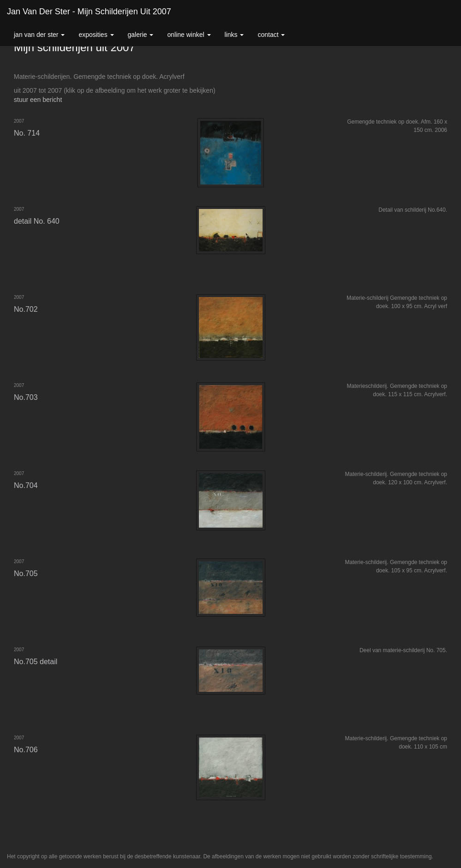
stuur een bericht (38, 100)
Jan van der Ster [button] (39, 35)
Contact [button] (271, 35)
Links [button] (234, 35)
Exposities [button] (96, 35)
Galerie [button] (141, 35)
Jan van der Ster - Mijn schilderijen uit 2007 (89, 12)
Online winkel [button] (189, 35)
